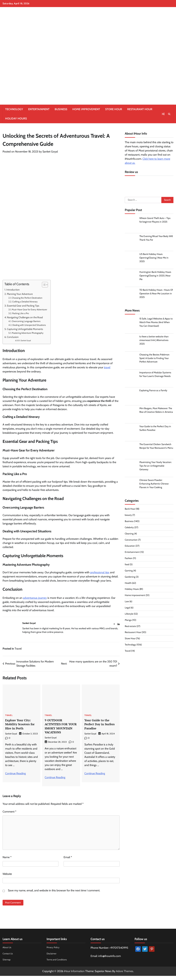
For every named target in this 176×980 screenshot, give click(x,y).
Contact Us (8, 957)
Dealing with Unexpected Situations (29, 325)
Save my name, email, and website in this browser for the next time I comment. (54, 895)
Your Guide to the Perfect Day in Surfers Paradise (101, 724)
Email (68, 861)
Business (61, 109)
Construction (131, 541)
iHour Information (74, 975)
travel (107, 367)
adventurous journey (35, 598)
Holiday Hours (16, 118)
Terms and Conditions (58, 964)
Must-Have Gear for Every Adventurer (29, 309)
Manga (128, 621)
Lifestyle (129, 615)
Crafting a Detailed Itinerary (25, 302)
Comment (9, 816)
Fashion (129, 559)
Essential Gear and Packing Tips (23, 306)
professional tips (100, 572)
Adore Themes (125, 975)
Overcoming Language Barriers (26, 321)
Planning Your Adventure (20, 294)
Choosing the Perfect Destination (27, 298)
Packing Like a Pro (21, 313)
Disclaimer (52, 957)
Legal (127, 608)
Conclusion (13, 337)
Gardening (130, 578)
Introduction (13, 290)
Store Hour (114, 109)
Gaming (129, 571)
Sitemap (7, 964)
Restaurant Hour (140, 109)
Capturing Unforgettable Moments (25, 329)
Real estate (130, 627)
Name (7, 861)
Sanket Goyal (50, 152)
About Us (7, 951)
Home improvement (86, 109)
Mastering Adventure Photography (28, 333)
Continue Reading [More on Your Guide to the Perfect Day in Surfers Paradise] (95, 773)
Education (130, 547)
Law (127, 602)
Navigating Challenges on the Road (25, 317)
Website (7, 878)
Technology (14, 109)
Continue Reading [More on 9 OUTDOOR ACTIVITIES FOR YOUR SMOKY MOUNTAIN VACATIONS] (55, 781)
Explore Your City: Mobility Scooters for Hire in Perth (21, 724)
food (127, 565)
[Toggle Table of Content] (43, 285)
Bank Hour (130, 510)
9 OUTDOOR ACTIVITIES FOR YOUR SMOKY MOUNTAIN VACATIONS (57, 728)
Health (128, 584)
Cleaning (129, 534)
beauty (128, 516)
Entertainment (39, 109)
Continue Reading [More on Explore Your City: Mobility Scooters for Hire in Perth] (15, 773)
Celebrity (129, 528)
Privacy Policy (53, 951)
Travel (18, 649)
